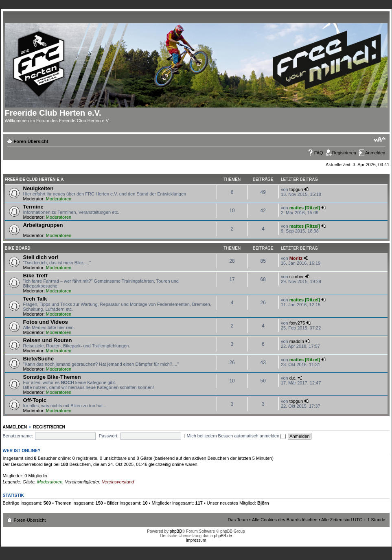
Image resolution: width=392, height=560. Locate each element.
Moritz (296, 258)
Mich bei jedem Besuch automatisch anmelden (237, 436)
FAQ (319, 153)
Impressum (196, 540)
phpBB (176, 531)
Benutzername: (18, 436)
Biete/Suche (39, 359)
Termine (33, 207)
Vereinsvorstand (118, 482)
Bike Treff (35, 276)
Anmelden (375, 153)
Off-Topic (35, 400)
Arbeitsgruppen (43, 225)
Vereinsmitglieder (82, 482)
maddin (297, 341)
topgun (296, 189)
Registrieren (344, 153)
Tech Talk (35, 299)
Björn (263, 503)
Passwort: (109, 436)
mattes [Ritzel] (305, 208)
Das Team (238, 520)
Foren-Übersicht (31, 141)
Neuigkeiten (38, 188)
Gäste (28, 482)
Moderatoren (59, 199)
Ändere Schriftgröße (380, 140)
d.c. (293, 378)
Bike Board (18, 248)
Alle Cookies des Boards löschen (285, 520)
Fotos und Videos (46, 322)
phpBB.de (223, 536)
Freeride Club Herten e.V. (35, 179)
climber (297, 277)
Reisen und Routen (48, 340)
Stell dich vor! (41, 257)
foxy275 (297, 323)
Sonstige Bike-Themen (52, 377)
